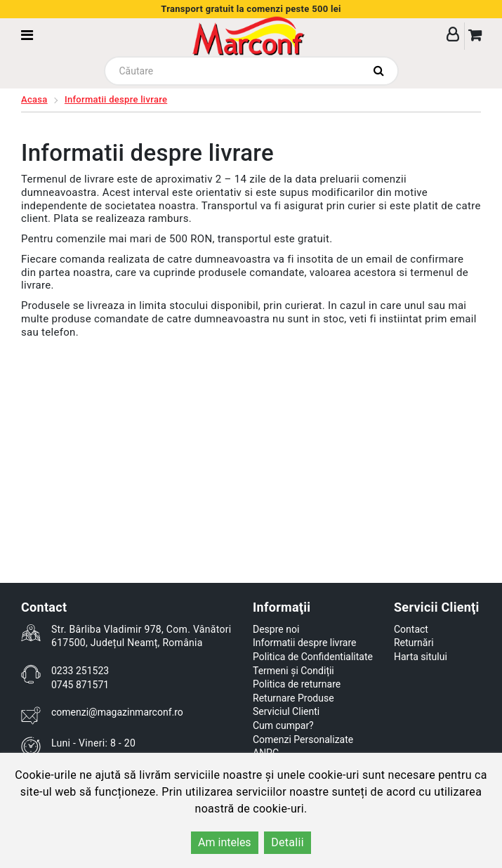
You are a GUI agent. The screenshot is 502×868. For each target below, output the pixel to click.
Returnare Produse (293, 698)
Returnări (414, 643)
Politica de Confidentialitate (313, 657)
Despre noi (276, 629)
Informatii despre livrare (116, 99)
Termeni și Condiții (293, 671)
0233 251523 (80, 671)
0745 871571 (80, 685)
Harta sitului (421, 657)
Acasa (34, 99)
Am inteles (225, 842)
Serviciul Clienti (286, 711)
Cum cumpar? (283, 725)
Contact (411, 629)
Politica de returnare (297, 684)
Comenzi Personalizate (303, 739)
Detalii (288, 842)
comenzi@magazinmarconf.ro (117, 712)
